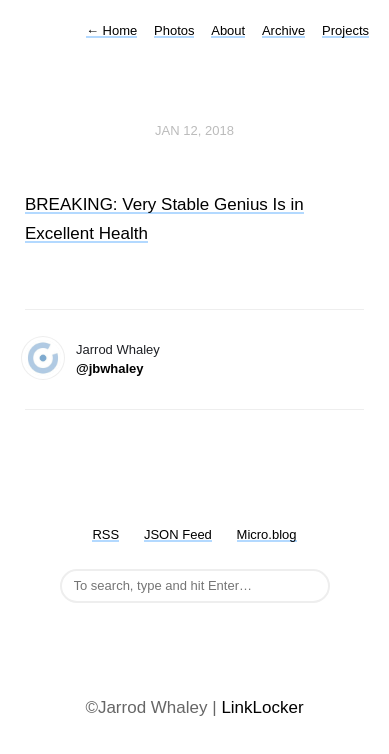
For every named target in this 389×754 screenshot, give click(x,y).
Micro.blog (267, 534)
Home (111, 30)
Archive (283, 30)
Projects (345, 30)
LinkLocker (262, 707)
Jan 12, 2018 (194, 130)
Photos (174, 30)
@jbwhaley (110, 368)
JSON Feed (178, 534)
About (228, 30)
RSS (105, 534)
